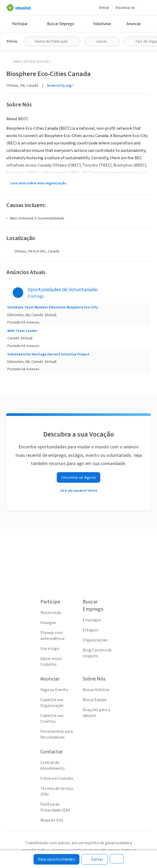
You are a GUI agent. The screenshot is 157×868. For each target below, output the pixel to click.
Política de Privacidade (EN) (55, 807)
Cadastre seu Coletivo (52, 719)
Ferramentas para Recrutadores (57, 734)
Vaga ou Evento (54, 690)
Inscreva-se (125, 8)
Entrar (104, 8)
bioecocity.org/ (60, 86)
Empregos (92, 620)
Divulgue (48, 623)
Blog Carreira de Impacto (97, 653)
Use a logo (50, 649)
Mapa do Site (52, 820)
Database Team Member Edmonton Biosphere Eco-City (53, 307)
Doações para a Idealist (96, 713)
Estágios (91, 630)
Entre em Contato (57, 778)
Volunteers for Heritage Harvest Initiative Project (48, 354)
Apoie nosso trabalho (51, 661)
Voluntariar (102, 24)
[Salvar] (95, 859)
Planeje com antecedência (52, 636)
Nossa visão (51, 613)
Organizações (95, 640)
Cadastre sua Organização (52, 703)
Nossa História (96, 690)
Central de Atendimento (53, 766)
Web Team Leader (22, 331)
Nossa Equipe (95, 700)
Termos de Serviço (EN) (57, 791)
